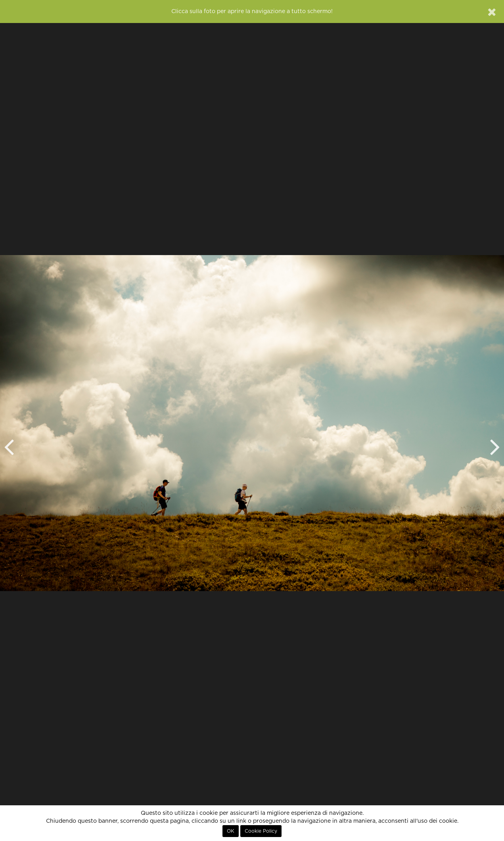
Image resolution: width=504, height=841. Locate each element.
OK (231, 831)
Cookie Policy (261, 831)
